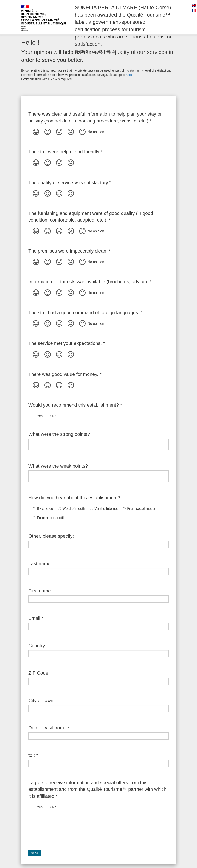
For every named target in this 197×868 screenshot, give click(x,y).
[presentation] (61, 827)
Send (35, 853)
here (129, 75)
